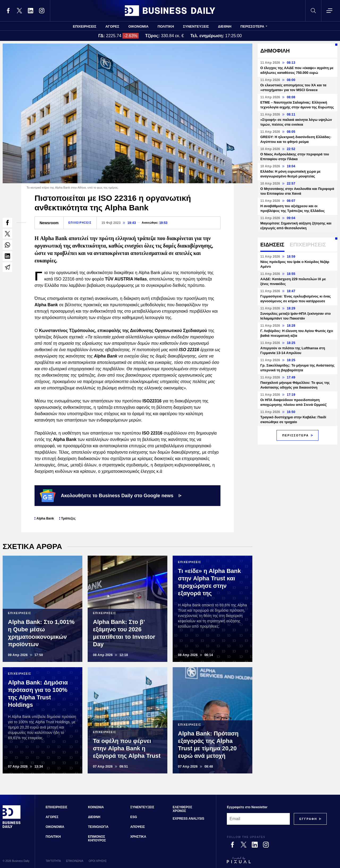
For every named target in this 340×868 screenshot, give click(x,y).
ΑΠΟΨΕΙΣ (138, 827)
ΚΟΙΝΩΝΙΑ (96, 807)
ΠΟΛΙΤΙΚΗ (166, 26)
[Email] (258, 819)
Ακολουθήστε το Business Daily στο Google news (111, 496)
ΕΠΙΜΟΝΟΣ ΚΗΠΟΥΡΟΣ (97, 839)
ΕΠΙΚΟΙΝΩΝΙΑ (75, 861)
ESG (134, 817)
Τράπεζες (68, 518)
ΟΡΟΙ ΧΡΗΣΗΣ (98, 861)
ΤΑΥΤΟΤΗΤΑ (53, 861)
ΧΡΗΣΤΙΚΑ (138, 837)
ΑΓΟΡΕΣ (112, 26)
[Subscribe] (308, 819)
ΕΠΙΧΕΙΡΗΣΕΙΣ (85, 26)
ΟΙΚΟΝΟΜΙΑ (138, 26)
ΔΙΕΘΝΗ (225, 26)
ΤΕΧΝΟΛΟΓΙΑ (98, 827)
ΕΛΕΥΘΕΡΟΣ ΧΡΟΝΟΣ (182, 809)
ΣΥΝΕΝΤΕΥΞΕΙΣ (196, 26)
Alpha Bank (45, 518)
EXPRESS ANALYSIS (188, 819)
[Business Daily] (12, 827)
